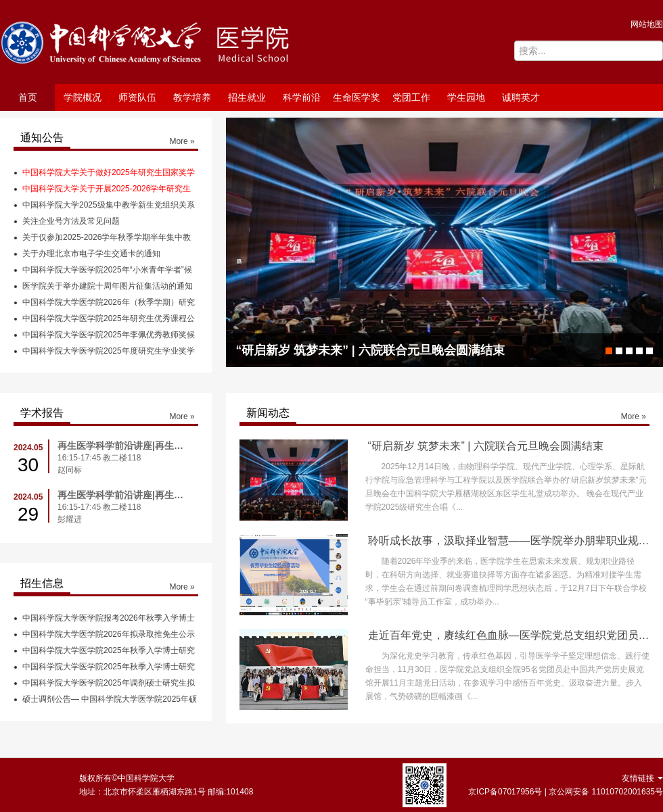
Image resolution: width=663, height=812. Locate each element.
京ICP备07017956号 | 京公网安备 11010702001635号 (566, 792)
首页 (28, 97)
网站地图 (647, 24)
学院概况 (83, 97)
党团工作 (411, 97)
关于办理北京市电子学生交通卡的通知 (91, 254)
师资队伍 (137, 97)
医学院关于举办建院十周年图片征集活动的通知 (108, 286)
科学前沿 (302, 97)
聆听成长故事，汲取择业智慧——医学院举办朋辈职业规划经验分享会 (509, 541)
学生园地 (466, 97)
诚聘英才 (521, 97)
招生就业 (247, 97)
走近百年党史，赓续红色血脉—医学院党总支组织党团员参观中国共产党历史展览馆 (509, 635)
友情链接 (642, 778)
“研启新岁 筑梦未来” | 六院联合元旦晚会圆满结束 (486, 446)
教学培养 (192, 97)
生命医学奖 (357, 97)
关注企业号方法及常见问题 (71, 221)
